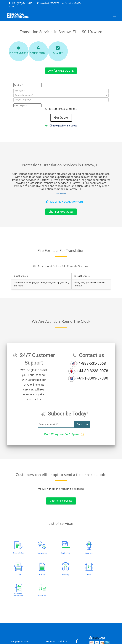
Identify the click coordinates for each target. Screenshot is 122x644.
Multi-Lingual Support (65, 202)
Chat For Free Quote (61, 212)
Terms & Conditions (67, 109)
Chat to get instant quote (61, 126)
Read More (61, 194)
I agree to (62, 109)
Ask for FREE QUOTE (61, 71)
